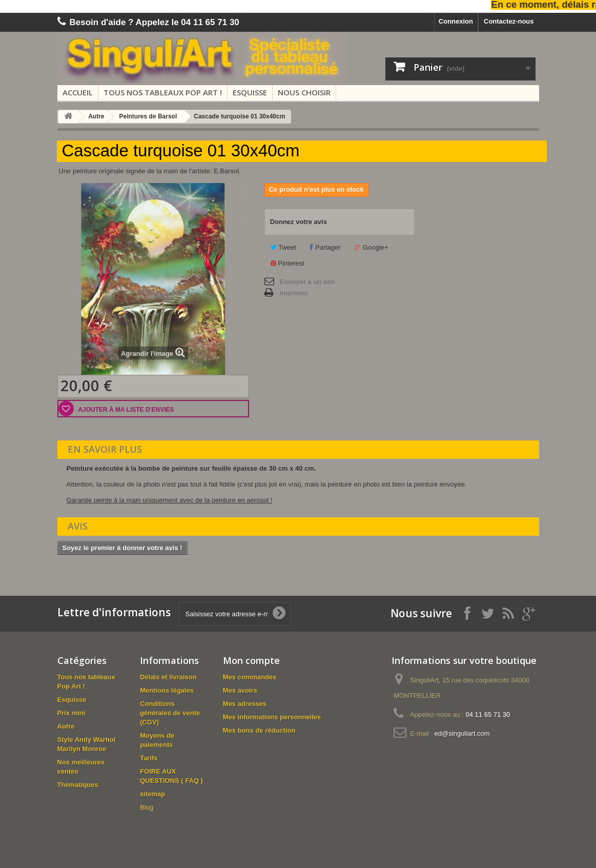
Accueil (78, 92)
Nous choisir (304, 92)
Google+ (371, 247)
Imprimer (294, 293)
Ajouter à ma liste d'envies (126, 410)
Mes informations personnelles (272, 717)
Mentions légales (167, 690)
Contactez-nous (509, 21)
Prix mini (71, 713)
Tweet (283, 247)
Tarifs (149, 758)
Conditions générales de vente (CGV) (170, 713)
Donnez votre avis (299, 222)
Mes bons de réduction (259, 730)
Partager (325, 247)
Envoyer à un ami (307, 282)
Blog (147, 807)
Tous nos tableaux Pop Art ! (163, 92)
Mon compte (251, 660)
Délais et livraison (168, 677)
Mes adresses (245, 704)
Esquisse (250, 92)
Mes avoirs (240, 690)
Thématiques (78, 785)
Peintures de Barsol (148, 116)
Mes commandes (250, 677)
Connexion (456, 21)
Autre (96, 116)
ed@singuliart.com (462, 733)
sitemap (152, 794)
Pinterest (287, 263)
